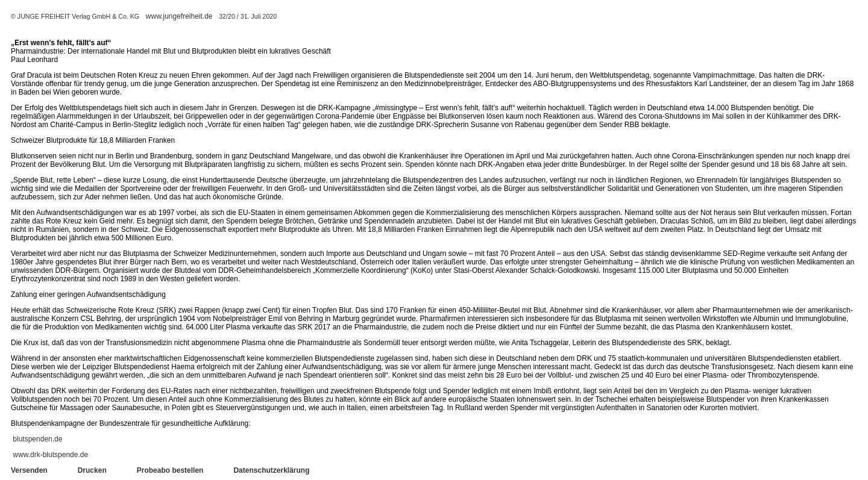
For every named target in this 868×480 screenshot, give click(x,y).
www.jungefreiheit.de (179, 16)
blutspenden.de (37, 439)
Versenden (29, 470)
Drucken (92, 470)
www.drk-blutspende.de (50, 455)
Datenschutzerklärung (271, 470)
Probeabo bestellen (170, 470)
